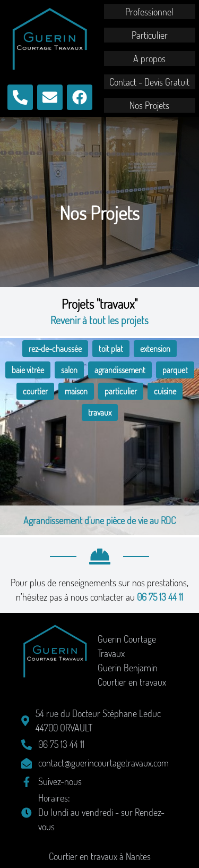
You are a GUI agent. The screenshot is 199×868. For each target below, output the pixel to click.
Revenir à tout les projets (99, 320)
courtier (35, 391)
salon (69, 370)
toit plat (111, 349)
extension (155, 349)
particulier (121, 391)
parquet (175, 370)
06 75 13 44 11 (160, 597)
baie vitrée (28, 370)
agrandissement (120, 370)
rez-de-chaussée (55, 349)
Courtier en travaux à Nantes (100, 856)
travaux (100, 412)
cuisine (165, 391)
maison (76, 391)
